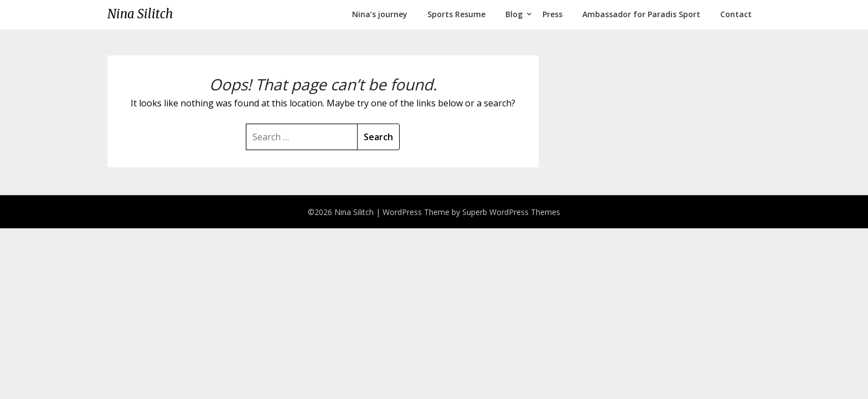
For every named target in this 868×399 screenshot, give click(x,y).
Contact (736, 14)
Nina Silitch (140, 14)
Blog (514, 14)
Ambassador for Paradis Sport (641, 14)
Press (552, 14)
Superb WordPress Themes (511, 212)
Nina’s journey (380, 14)
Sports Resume (456, 14)
